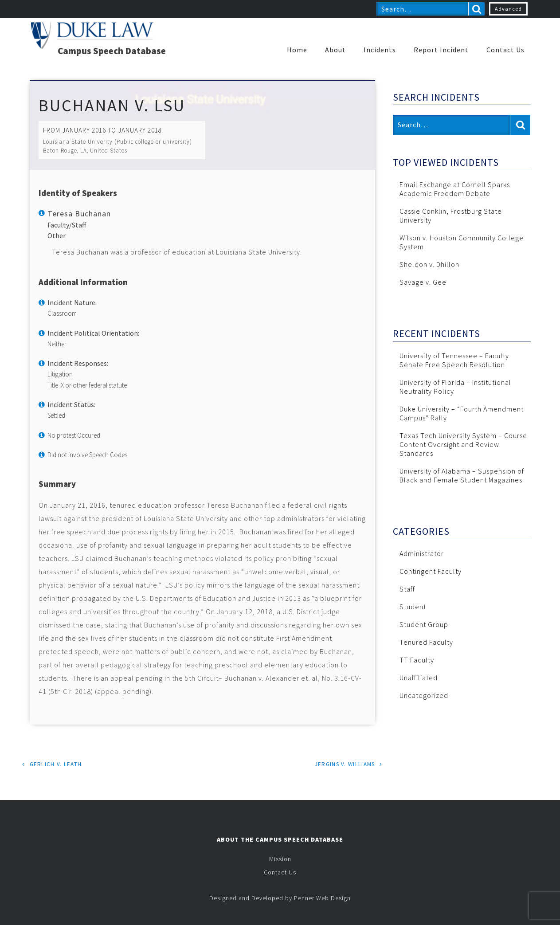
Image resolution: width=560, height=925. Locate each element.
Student (413, 607)
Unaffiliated (419, 678)
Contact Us (505, 50)
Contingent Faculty (431, 571)
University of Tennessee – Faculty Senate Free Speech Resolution (454, 360)
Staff (407, 589)
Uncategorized (424, 695)
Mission (280, 859)
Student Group (424, 624)
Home (297, 50)
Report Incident (441, 50)
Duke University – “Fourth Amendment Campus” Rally (462, 413)
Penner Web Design (322, 898)
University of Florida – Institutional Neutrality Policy (455, 387)
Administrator (422, 553)
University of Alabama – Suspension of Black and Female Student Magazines (462, 475)
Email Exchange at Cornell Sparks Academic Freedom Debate (455, 189)
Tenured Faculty (426, 642)
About (335, 50)
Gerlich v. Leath (56, 764)
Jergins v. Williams (345, 764)
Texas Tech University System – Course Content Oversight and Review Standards (463, 444)
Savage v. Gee (423, 282)
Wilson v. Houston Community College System (462, 242)
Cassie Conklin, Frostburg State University (451, 216)
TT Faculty (417, 660)
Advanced (508, 9)
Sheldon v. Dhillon (429, 264)
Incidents (380, 50)
